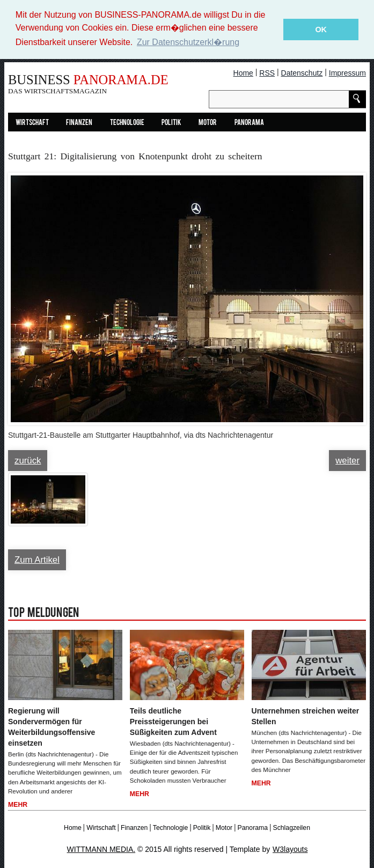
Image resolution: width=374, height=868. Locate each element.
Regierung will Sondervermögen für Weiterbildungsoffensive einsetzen (52, 726)
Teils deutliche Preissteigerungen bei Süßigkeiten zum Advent (173, 721)
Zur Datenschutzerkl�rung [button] (188, 42)
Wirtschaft (32, 123)
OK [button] (321, 30)
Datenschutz (302, 72)
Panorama (249, 123)
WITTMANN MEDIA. (101, 849)
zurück (28, 460)
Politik (171, 123)
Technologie (127, 123)
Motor (208, 123)
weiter (347, 460)
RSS (267, 72)
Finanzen (79, 123)
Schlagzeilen (291, 827)
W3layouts (290, 849)
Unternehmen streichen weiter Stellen (306, 716)
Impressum (347, 72)
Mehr (18, 805)
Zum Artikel (37, 559)
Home (243, 72)
